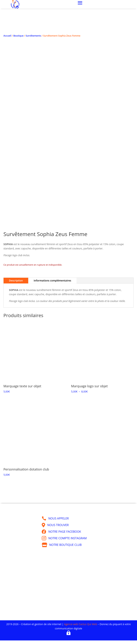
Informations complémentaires (52, 280)
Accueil (7, 36)
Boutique (18, 36)
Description (16, 280)
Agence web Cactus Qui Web (81, 624)
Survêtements (33, 36)
